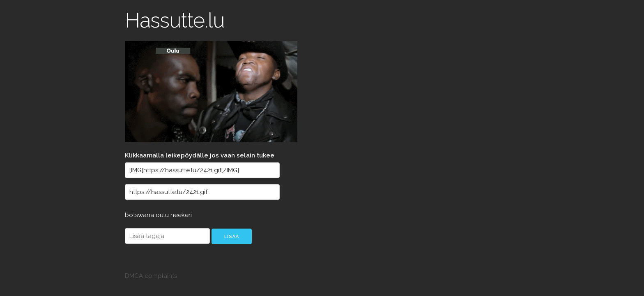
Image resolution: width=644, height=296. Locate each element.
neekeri (181, 215)
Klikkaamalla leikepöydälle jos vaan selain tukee (200, 155)
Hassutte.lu (175, 20)
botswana (140, 215)
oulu (163, 215)
